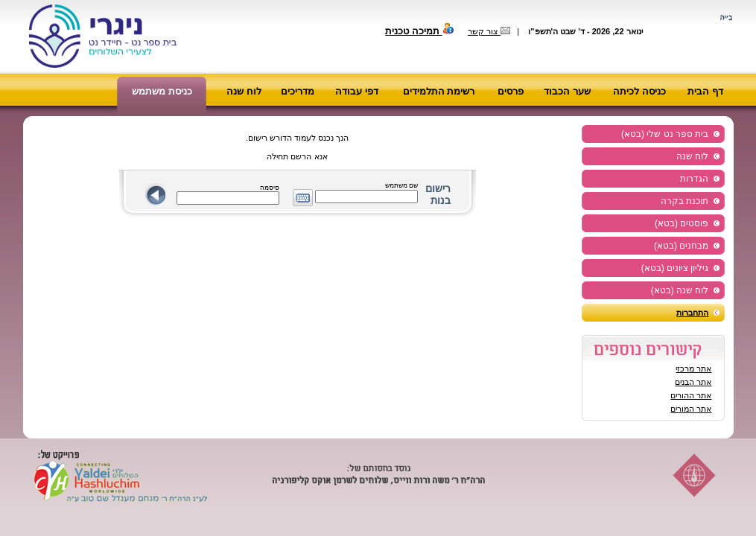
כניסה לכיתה (639, 91)
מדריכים (298, 91)
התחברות (692, 313)
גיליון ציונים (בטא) (675, 268)
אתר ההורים (691, 395)
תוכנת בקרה (684, 201)
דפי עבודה (357, 91)
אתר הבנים (693, 382)
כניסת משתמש (162, 91)
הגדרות (694, 179)
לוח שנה (244, 91)
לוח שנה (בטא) (680, 290)
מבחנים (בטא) (681, 246)
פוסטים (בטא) (682, 223)
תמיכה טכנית (419, 31)
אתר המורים (691, 409)
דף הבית (705, 91)
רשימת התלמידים (439, 91)
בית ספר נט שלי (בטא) (665, 134)
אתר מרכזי (693, 368)
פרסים (511, 91)
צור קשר (489, 31)
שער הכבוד (567, 91)
